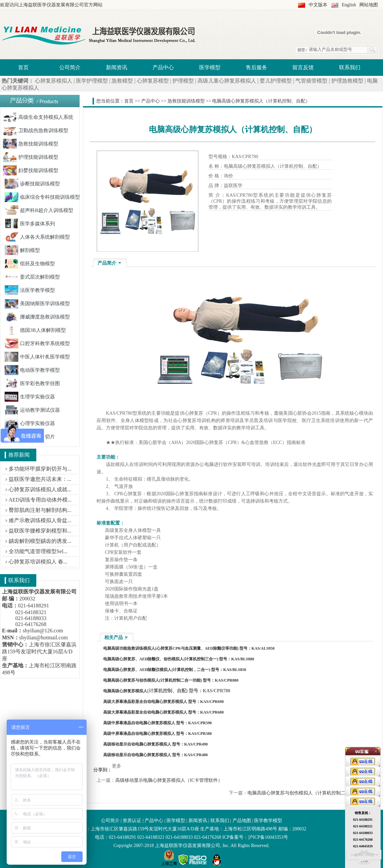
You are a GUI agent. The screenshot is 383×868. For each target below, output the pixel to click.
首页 (23, 67)
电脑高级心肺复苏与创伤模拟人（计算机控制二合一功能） (308, 793)
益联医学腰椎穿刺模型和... (40, 531)
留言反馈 (303, 67)
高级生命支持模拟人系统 (38, 117)
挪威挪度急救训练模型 (37, 317)
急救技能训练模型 (31, 144)
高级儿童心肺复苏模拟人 (227, 81)
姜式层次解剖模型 (32, 277)
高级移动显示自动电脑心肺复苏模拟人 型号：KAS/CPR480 (156, 755)
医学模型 (210, 67)
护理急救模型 (347, 81)
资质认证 (132, 821)
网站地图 (369, 5)
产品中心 (163, 67)
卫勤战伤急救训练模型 (36, 130)
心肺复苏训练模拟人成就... (40, 489)
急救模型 (122, 81)
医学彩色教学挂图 (32, 383)
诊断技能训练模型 (32, 184)
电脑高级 (111, 691)
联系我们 (350, 67)
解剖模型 (22, 250)
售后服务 (256, 67)
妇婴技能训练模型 (31, 170)
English (349, 5)
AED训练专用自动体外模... (40, 500)
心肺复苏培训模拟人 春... (38, 562)
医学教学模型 (268, 821)
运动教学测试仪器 (32, 410)
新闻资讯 (117, 67)
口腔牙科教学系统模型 (37, 343)
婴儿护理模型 (276, 81)
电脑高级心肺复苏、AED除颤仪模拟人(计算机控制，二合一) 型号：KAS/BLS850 (175, 670)
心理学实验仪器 (30, 423)
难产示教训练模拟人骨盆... (40, 520)
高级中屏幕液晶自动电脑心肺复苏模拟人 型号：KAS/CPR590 (158, 723)
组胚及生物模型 (30, 264)
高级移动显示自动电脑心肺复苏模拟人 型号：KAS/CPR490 (156, 744)
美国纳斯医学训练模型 (37, 304)
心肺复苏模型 (153, 81)
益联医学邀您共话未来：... (40, 479)
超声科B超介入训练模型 (39, 210)
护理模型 (183, 81)
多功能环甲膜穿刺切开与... (40, 469)
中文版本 (318, 5)
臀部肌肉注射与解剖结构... (40, 510)
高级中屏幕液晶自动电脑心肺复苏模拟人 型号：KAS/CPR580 (158, 734)
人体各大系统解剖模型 (37, 237)
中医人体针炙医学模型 (37, 357)
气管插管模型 (311, 81)
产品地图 (242, 821)
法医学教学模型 (30, 290)
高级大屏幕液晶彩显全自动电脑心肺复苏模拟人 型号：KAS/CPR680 (164, 712)
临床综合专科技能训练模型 (42, 197)
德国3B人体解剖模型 (35, 330)
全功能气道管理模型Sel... (38, 551)
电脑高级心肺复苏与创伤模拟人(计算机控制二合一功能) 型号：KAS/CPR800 (171, 680)
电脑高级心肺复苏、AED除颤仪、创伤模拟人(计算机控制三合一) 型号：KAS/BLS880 (179, 659)
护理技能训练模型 (31, 157)
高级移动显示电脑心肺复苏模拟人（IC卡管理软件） (169, 780)
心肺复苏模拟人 (54, 81)
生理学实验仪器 (30, 397)
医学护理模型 (92, 81)
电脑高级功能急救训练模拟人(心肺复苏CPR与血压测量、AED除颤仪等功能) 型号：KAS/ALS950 (189, 648)
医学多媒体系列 (30, 224)
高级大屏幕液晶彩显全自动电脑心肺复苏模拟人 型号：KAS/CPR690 (164, 702)
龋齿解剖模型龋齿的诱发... (40, 541)
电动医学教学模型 (32, 370)
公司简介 (70, 67)
